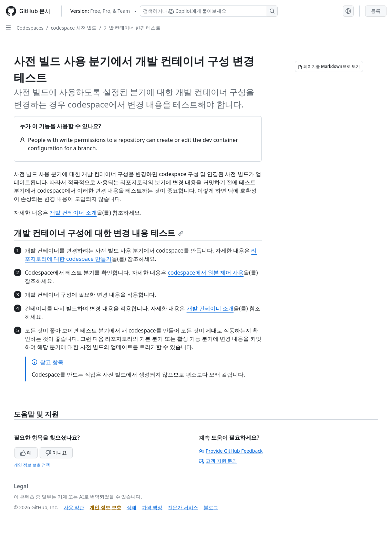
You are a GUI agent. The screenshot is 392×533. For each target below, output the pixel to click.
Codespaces (30, 28)
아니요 (56, 453)
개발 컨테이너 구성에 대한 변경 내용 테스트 (99, 233)
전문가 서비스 (183, 507)
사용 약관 (74, 507)
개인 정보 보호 (105, 507)
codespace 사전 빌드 (74, 28)
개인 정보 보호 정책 (32, 465)
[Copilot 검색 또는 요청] (209, 11)
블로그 (211, 507)
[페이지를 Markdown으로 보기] (329, 66)
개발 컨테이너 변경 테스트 (132, 28)
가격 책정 (152, 507)
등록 (376, 11)
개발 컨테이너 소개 (73, 213)
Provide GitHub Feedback (231, 451)
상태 (132, 507)
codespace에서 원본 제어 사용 (206, 273)
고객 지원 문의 (218, 461)
